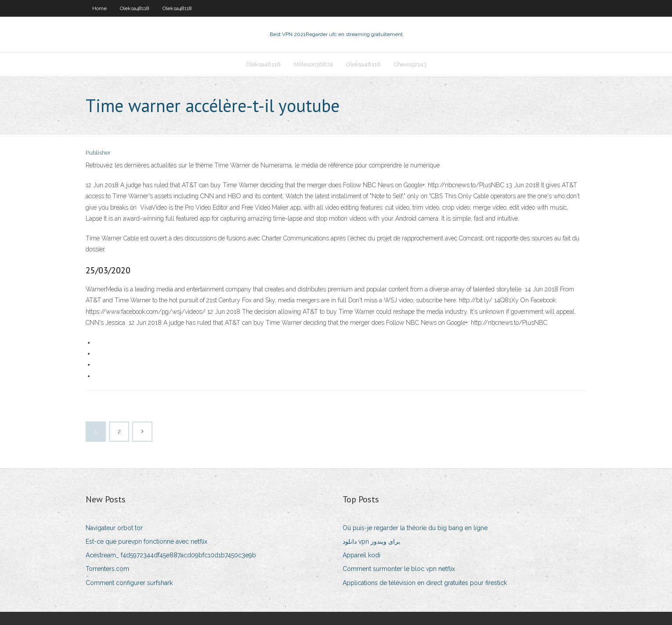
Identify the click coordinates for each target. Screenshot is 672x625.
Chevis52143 (410, 64)
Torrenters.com (107, 569)
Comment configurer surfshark (129, 583)
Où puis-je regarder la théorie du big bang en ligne (415, 528)
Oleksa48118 (135, 8)
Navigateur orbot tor (114, 528)
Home (99, 8)
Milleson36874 (313, 64)
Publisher (98, 153)
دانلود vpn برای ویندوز (371, 541)
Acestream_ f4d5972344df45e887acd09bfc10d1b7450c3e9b (171, 555)
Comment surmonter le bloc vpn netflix (399, 569)
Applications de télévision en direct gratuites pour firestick (425, 583)
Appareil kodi (361, 555)
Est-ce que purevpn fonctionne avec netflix (146, 541)
